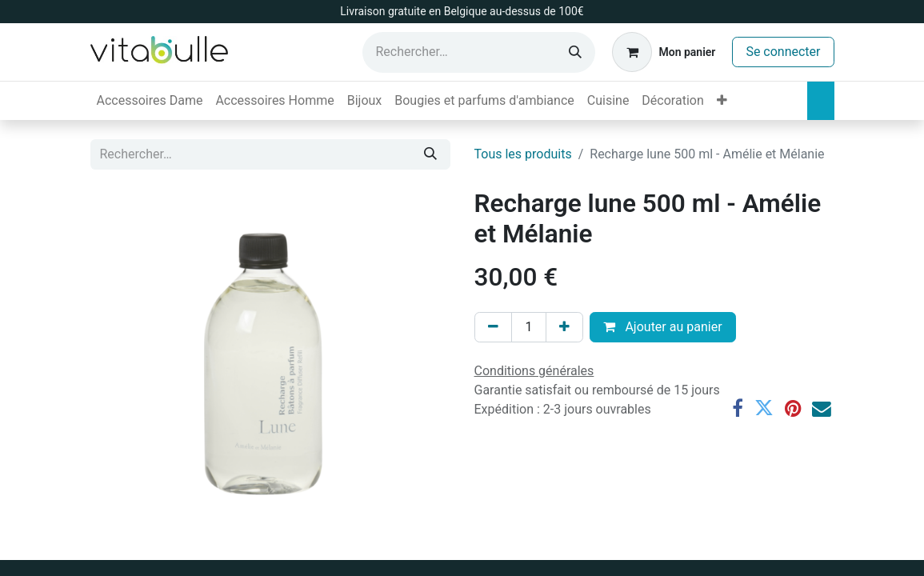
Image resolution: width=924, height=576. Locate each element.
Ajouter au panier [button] (662, 327)
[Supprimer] (493, 327)
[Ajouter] (564, 327)
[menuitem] (150, 101)
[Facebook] (738, 409)
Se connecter (783, 52)
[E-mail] (822, 409)
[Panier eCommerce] (664, 52)
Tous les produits (523, 154)
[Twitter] (764, 409)
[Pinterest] (793, 409)
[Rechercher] (575, 52)
